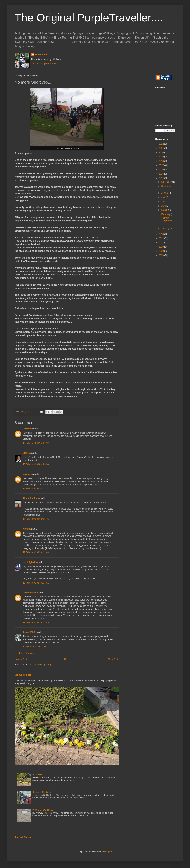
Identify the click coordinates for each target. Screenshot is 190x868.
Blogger (108, 852)
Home (67, 659)
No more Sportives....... (168, 221)
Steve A (27, 453)
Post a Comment (27, 653)
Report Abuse (23, 837)
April (164, 206)
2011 (161, 242)
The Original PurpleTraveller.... (89, 18)
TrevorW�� (41, 55)
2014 (161, 178)
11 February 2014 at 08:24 (36, 489)
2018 (161, 161)
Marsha (27, 529)
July (164, 197)
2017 (161, 165)
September (167, 186)
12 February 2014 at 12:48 (36, 552)
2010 (161, 247)
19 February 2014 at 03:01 (36, 583)
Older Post (113, 659)
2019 (161, 157)
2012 (161, 238)
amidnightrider (31, 562)
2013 (161, 234)
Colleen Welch (30, 593)
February (166, 214)
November (167, 182)
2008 (161, 255)
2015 (161, 174)
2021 (161, 148)
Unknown (28, 429)
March (165, 210)
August (165, 193)
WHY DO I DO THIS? (43, 810)
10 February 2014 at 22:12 (36, 443)
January (166, 229)
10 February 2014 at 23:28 (36, 464)
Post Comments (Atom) (39, 665)
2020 (161, 153)
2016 (161, 169)
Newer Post (21, 659)
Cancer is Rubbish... (42, 792)
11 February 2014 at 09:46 (36, 519)
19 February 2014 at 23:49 (36, 622)
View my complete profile (43, 63)
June (164, 202)
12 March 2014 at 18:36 (34, 647)
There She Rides (31, 498)
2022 (161, 144)
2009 (161, 251)
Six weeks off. (23, 675)
